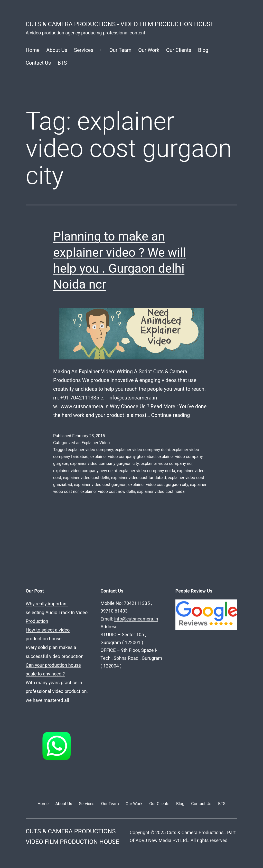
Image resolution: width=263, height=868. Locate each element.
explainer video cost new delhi (108, 492)
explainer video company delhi (142, 450)
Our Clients (179, 50)
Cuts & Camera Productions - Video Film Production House (120, 24)
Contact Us (38, 63)
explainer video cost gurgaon (100, 485)
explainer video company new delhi (85, 471)
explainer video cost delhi (86, 478)
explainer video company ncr (166, 464)
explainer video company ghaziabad (123, 457)
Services (84, 50)
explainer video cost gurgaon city (158, 485)
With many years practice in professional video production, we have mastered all (57, 691)
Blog (203, 50)
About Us (57, 50)
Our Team (120, 50)
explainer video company (90, 450)
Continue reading (170, 415)
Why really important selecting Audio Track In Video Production (57, 612)
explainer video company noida (147, 471)
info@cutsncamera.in (136, 619)
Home (33, 50)
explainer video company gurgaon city (104, 464)
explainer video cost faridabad (138, 478)
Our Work (149, 50)
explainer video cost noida (161, 492)
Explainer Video (96, 443)
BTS (62, 63)
